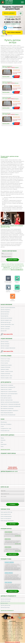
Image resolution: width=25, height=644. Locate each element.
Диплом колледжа (5, 346)
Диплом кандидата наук (6, 320)
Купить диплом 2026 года (6, 513)
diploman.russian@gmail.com (17, 270)
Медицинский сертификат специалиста (9, 411)
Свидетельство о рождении (7, 385)
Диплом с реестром (5, 329)
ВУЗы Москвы (4, 422)
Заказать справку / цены (6, 378)
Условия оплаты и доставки (17, 291)
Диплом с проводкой (5, 327)
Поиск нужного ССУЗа (8, 351)
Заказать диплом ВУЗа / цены (7, 324)
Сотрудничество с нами (6, 429)
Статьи (2, 426)
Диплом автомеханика (6, 600)
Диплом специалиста (5, 310)
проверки (11, 17)
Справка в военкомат (6, 374)
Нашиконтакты (13, 300)
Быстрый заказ (17, 70)
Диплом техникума (5, 344)
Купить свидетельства (6, 516)
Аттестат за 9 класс (5, 361)
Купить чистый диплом (6, 520)
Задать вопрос (12, 555)
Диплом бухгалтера (5, 609)
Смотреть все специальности (7, 612)
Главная (2, 36)
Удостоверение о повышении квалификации (11, 406)
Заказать (17, 77)
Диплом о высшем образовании (8, 308)
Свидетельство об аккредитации (8, 415)
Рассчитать (20, 13)
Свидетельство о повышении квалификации (10, 404)
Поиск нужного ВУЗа (8, 334)
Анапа (2, 447)
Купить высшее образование (7, 522)
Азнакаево (3, 440)
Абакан (2, 438)
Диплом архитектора (5, 607)
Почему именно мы (5, 431)
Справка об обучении (5, 367)
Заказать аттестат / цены (6, 376)
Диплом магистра (5, 314)
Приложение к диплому (6, 396)
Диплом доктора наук (6, 322)
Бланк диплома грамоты (6, 398)
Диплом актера (4, 604)
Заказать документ (9, 13)
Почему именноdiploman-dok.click (12, 468)
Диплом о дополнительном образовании (10, 402)
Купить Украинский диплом (7, 413)
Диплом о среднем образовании (8, 348)
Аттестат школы (4, 363)
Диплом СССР (4, 331)
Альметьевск (4, 444)
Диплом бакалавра (5, 312)
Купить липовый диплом (6, 518)
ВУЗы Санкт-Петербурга (6, 424)
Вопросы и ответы (17, 282)
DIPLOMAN (13, 616)
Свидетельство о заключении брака (9, 392)
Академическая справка (6, 365)
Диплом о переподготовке (7, 400)
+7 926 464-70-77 (12, 19)
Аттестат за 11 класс (5, 359)
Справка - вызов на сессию (7, 371)
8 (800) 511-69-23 (13, 22)
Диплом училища (5, 342)
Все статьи (13, 525)
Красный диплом (4, 316)
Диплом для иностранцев (6, 318)
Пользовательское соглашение (12, 643)
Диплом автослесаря (5, 602)
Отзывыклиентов (8, 291)
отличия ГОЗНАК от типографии (8, 282)
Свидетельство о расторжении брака (9, 394)
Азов (2, 442)
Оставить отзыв (13, 592)
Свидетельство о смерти (6, 389)
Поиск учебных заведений (14, 32)
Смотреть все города (5, 449)
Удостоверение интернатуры (7, 408)
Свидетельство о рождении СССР (8, 387)
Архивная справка (5, 369)
